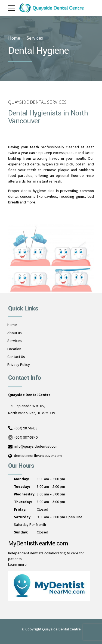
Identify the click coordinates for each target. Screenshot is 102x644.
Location (14, 349)
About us (15, 333)
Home (14, 38)
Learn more (17, 564)
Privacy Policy (19, 365)
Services (35, 38)
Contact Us (16, 357)
